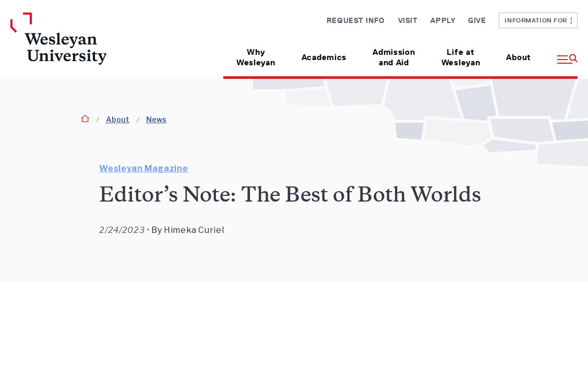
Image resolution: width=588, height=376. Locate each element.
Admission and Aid (394, 57)
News (156, 119)
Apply (443, 20)
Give (477, 20)
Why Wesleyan (256, 57)
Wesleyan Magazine (143, 168)
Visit (408, 20)
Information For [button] (538, 20)
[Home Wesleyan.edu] (76, 46)
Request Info (356, 20)
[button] (561, 54)
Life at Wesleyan (461, 57)
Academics (324, 57)
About (519, 57)
